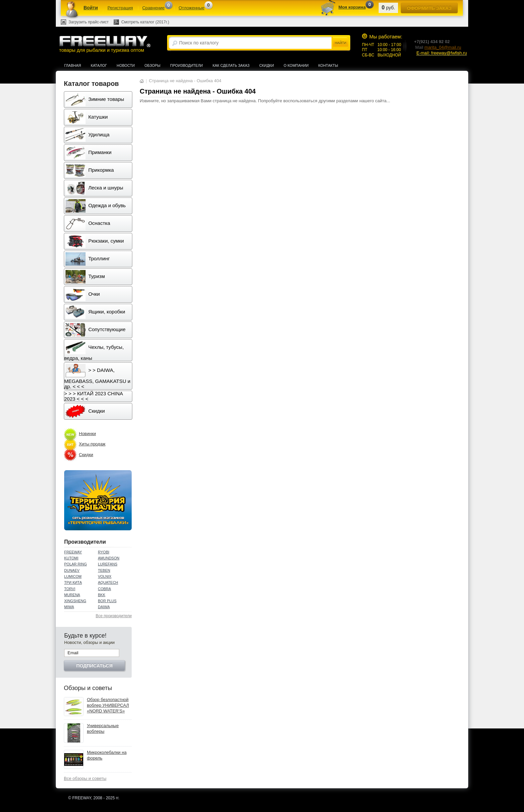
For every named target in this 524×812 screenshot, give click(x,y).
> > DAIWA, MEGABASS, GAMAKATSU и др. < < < (97, 377)
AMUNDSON (109, 558)
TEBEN (104, 570)
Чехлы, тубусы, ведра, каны (94, 351)
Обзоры (152, 65)
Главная (73, 65)
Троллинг (88, 259)
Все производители (114, 616)
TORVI (70, 589)
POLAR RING (76, 564)
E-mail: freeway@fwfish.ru (442, 53)
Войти (91, 8)
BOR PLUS (107, 601)
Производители (186, 65)
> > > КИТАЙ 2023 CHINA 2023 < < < (94, 396)
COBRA (104, 589)
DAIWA (104, 607)
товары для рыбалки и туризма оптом (105, 44)
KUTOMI (71, 558)
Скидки (267, 65)
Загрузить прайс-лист (89, 22)
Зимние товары (95, 100)
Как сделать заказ (231, 65)
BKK (102, 595)
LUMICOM (73, 576)
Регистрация (120, 8)
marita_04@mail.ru (443, 47)
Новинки (87, 434)
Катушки (87, 117)
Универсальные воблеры (103, 728)
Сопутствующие (96, 330)
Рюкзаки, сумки (95, 241)
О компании (296, 65)
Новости (126, 65)
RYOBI (104, 552)
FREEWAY (73, 552)
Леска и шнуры (94, 188)
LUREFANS (108, 564)
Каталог (99, 65)
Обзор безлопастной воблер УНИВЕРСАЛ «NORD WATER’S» (108, 705)
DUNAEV (72, 570)
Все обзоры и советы (85, 778)
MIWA (69, 607)
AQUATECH (108, 582)
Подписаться (94, 666)
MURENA (72, 595)
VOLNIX (105, 576)
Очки (83, 294)
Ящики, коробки (95, 312)
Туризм (85, 277)
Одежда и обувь (96, 206)
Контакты (328, 65)
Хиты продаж (92, 444)
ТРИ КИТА (73, 582)
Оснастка (88, 224)
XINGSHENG (75, 601)
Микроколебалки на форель (107, 755)
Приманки (89, 153)
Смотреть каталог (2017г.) (145, 22)
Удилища (87, 135)
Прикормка (90, 170)
